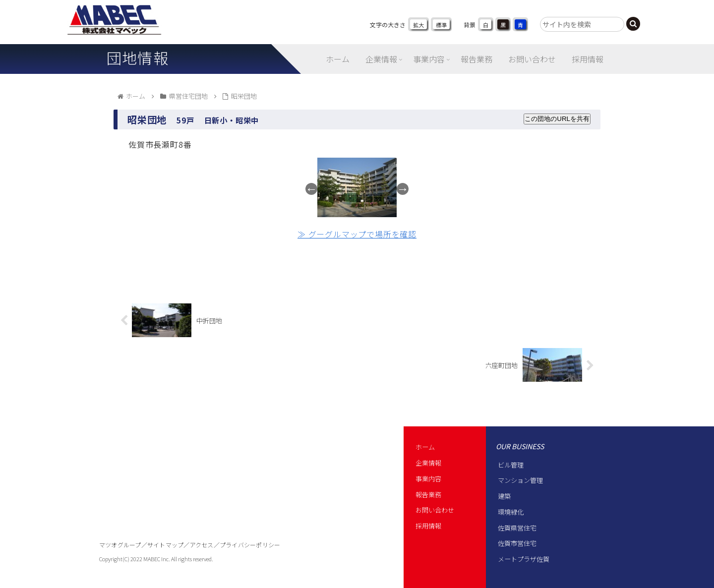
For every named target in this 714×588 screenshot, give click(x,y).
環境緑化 (511, 512)
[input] (582, 24)
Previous (311, 189)
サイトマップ (165, 545)
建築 (504, 496)
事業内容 (428, 479)
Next (403, 189)
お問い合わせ (435, 510)
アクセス (202, 545)
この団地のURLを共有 (557, 119)
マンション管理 (520, 480)
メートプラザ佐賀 (524, 559)
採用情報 (428, 526)
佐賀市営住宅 (517, 543)
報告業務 (428, 495)
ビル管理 (511, 465)
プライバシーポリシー (250, 545)
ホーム (425, 447)
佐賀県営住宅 (517, 528)
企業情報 (428, 463)
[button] (633, 24)
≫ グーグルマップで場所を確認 (357, 234)
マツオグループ (120, 545)
